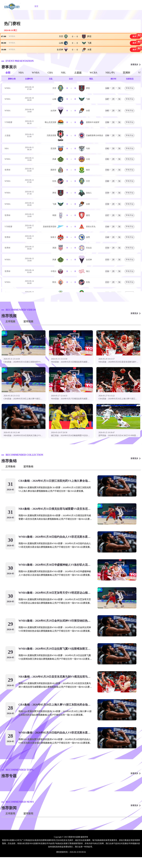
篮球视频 (28, 332)
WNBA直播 (66, 6)
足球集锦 (10, 477)
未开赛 (133, 38)
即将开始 (130, 99)
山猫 (61, 48)
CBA (50, 84)
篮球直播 (82, 6)
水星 (89, 59)
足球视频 (10, 332)
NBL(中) (110, 84)
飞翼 (89, 48)
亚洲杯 (126, 84)
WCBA (94, 84)
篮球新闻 (28, 824)
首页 (36, 6)
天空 (61, 38)
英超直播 (98, 6)
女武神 (60, 59)
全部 (8, 84)
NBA (21, 84)
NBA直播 (50, 6)
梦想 (89, 38)
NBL (64, 84)
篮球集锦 (28, 477)
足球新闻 (10, 824)
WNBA (14, 38)
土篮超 (78, 84)
